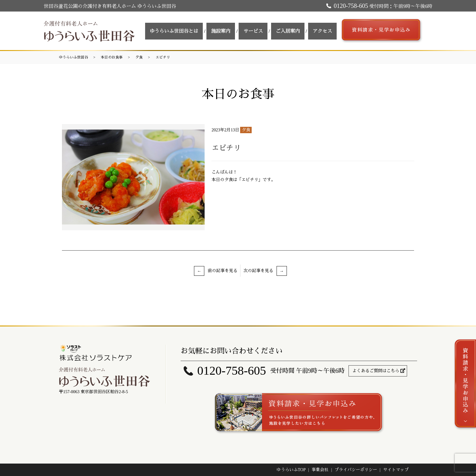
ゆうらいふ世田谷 (73, 57)
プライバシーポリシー (356, 470)
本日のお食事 (112, 57)
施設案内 (236, 31)
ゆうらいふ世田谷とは (193, 31)
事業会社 (320, 470)
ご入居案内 (294, 31)
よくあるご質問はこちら (376, 371)
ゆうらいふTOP (291, 470)
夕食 (139, 57)
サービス (264, 31)
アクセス (325, 31)
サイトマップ (396, 470)
